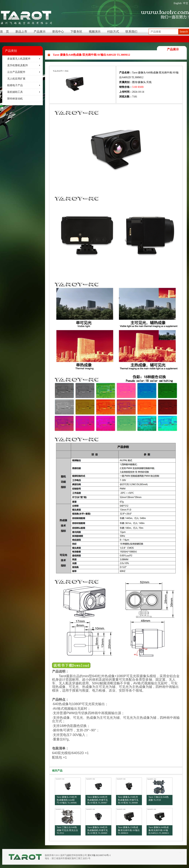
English (178, 3)
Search (184, 32)
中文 (186, 3)
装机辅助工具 (15, 92)
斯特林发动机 (15, 99)
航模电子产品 (15, 85)
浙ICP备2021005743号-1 (99, 855)
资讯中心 (58, 32)
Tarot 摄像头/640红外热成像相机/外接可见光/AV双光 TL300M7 (98, 800)
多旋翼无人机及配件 (19, 59)
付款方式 (113, 32)
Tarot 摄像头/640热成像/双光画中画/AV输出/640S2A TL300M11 (159, 830)
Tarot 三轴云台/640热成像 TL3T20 (159, 798)
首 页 (4, 32)
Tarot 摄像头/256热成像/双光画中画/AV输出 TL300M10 (129, 830)
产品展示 (40, 32)
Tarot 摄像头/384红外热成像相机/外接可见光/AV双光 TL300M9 (98, 830)
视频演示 (95, 32)
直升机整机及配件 (18, 65)
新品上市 (21, 32)
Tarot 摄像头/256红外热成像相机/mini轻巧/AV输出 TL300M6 (67, 800)
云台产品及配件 (16, 72)
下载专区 (76, 32)
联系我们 (131, 32)
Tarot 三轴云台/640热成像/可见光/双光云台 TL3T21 (67, 830)
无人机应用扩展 (16, 79)
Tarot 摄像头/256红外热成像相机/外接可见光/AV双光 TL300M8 (128, 800)
